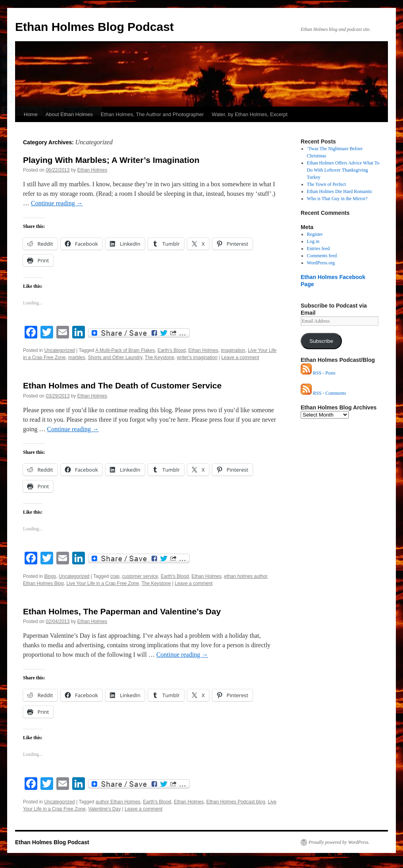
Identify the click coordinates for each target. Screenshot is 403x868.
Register (315, 234)
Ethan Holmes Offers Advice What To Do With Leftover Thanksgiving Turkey (343, 170)
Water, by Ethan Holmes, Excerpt (250, 114)
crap (115, 576)
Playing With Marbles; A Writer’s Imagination (111, 160)
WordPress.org (321, 263)
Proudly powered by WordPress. (339, 842)
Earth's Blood (172, 350)
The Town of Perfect (327, 184)
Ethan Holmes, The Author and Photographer (152, 114)
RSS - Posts (318, 373)
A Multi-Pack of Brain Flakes (125, 350)
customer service (140, 576)
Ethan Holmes (92, 170)
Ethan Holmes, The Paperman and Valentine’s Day (122, 611)
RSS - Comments (323, 393)
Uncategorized (59, 350)
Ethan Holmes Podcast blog (236, 802)
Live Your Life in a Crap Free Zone (103, 583)
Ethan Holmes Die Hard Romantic (340, 191)
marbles (77, 358)
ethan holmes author (246, 576)
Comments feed (322, 256)
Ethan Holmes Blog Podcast (94, 27)
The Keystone (159, 358)
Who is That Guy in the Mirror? (337, 199)
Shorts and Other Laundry (115, 358)
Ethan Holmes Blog (43, 583)
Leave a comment (240, 358)
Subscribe (321, 341)
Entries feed (319, 249)
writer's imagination (197, 358)
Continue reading (57, 203)
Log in (313, 241)
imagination (233, 350)
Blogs (50, 576)
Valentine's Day (104, 809)
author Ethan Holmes (118, 802)
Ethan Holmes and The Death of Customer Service (122, 385)
